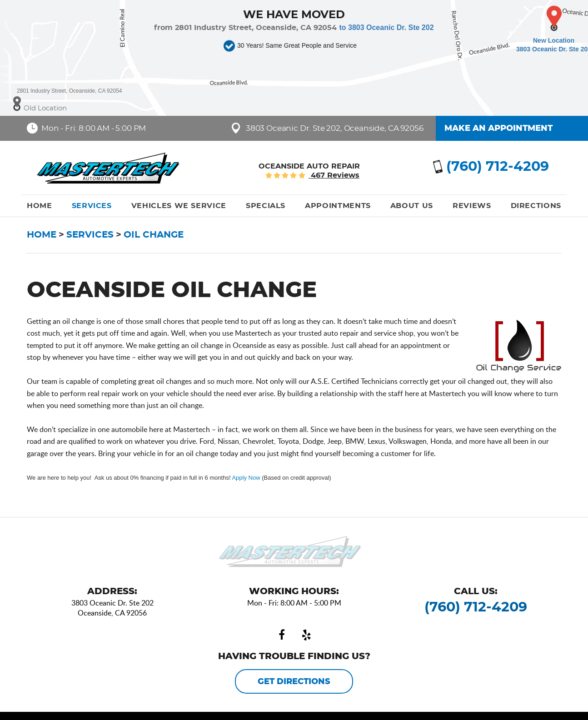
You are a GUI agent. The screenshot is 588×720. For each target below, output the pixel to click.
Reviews (472, 206)
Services (92, 206)
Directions (536, 206)
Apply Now (246, 478)
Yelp (306, 635)
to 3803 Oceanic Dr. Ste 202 (386, 27)
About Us (412, 206)
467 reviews (334, 175)
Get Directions (294, 682)
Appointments (338, 206)
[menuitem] (40, 206)
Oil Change (154, 235)
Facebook (282, 635)
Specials (266, 206)
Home (40, 206)
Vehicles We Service (179, 206)
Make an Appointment (498, 129)
